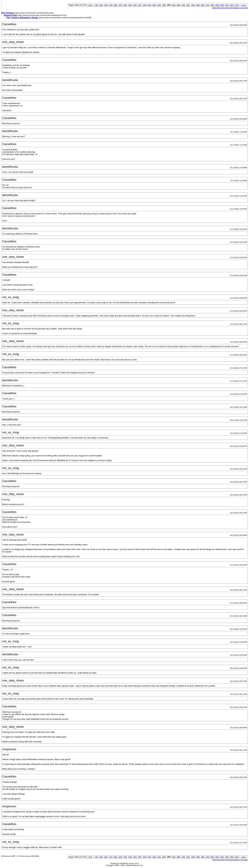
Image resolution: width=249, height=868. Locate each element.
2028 (217, 5)
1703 (111, 5)
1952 (164, 5)
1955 (178, 5)
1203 (101, 5)
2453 (232, 5)
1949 (149, 5)
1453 (106, 5)
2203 (227, 5)
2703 (236, 5)
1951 (159, 5)
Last (244, 5)
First (90, 5)
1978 (207, 5)
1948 (145, 5)
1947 (140, 5)
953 (97, 5)
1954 (174, 5)
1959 (198, 5)
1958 (193, 5)
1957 (188, 5)
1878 (120, 5)
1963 (203, 5)
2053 (222, 5)
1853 (115, 5)
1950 (154, 5)
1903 (125, 5)
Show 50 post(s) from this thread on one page (230, 8)
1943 (135, 5)
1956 (183, 5)
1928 (130, 5)
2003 (212, 5)
